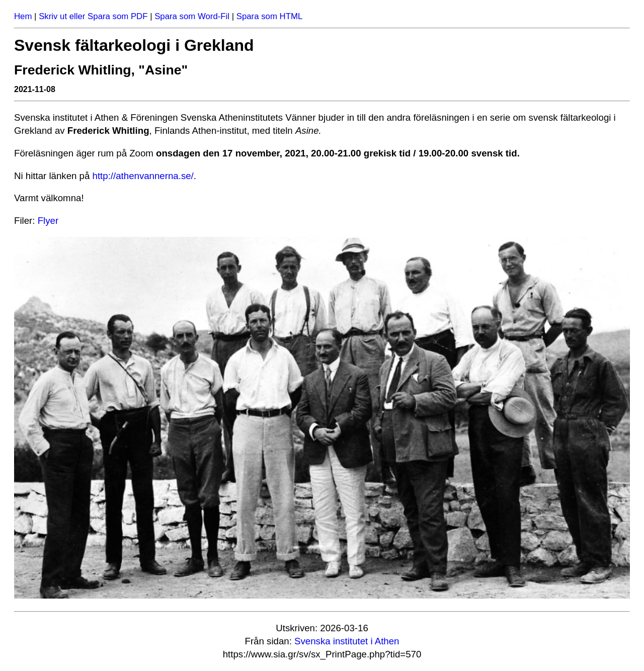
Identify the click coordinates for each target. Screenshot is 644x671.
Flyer (48, 221)
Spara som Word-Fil (192, 16)
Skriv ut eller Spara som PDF (93, 16)
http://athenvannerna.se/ (143, 176)
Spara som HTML (270, 16)
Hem (23, 16)
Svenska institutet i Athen (347, 641)
